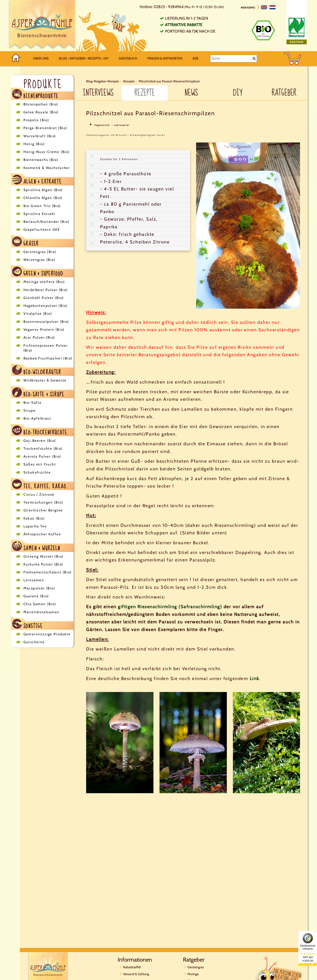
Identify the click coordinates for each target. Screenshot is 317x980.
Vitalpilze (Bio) (38, 314)
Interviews (98, 93)
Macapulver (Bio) (39, 588)
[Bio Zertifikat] (263, 30)
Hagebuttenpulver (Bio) (46, 306)
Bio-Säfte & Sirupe (38, 393)
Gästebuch (128, 58)
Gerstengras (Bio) (40, 252)
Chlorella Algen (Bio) (43, 198)
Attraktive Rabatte (184, 25)
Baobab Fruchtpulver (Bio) (48, 358)
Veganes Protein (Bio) (44, 330)
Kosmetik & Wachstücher (47, 168)
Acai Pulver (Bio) (39, 337)
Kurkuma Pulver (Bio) (43, 564)
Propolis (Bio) (36, 120)
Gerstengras (196, 967)
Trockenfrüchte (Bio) (43, 449)
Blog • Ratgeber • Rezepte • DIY (84, 58)
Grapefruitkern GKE (42, 230)
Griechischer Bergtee (43, 510)
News (191, 93)
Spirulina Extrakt (39, 214)
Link (255, 679)
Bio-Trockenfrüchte (40, 431)
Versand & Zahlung (136, 974)
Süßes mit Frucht (40, 464)
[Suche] (234, 58)
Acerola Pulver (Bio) (42, 456)
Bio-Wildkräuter (37, 370)
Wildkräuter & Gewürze (45, 380)
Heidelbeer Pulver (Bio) (46, 290)
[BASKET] (293, 59)
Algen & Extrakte (37, 180)
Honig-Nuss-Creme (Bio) (47, 152)
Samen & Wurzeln (36, 547)
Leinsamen (34, 580)
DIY (238, 93)
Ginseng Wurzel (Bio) (43, 556)
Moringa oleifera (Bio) (44, 282)
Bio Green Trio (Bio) (42, 206)
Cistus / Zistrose (39, 494)
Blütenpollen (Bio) (41, 104)
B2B (195, 58)
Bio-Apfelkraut (37, 418)
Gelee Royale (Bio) (41, 112)
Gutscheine (34, 642)
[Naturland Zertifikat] (297, 30)
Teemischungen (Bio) (43, 502)
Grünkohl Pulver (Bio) (44, 298)
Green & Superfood (38, 272)
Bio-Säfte (33, 403)
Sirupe (30, 410)
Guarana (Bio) (36, 596)
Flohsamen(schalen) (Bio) (48, 572)
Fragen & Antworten (165, 58)
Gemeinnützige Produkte (47, 634)
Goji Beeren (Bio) (40, 441)
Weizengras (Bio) (39, 260)
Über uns (41, 58)
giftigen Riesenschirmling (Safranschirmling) (170, 607)
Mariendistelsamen (42, 612)
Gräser (25, 242)
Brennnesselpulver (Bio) (46, 322)
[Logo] (42, 26)
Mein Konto (248, 8)
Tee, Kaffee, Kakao (39, 485)
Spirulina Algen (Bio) (43, 190)
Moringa (193, 974)
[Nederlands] (273, 7)
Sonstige (27, 624)
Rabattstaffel (132, 967)
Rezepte (145, 93)
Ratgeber (284, 93)
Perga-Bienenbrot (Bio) (45, 128)
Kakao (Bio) (34, 518)
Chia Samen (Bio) (40, 604)
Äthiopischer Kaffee (42, 534)
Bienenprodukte (35, 94)
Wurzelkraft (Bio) (40, 136)
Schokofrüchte (37, 472)
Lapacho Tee (35, 526)
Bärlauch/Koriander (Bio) (46, 222)
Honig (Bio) (34, 144)
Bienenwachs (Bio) (41, 160)
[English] (264, 7)
